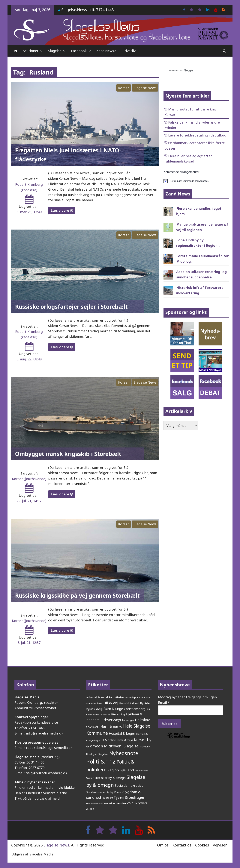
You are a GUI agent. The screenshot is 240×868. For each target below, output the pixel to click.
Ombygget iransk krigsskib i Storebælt (68, 454)
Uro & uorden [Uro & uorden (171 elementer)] (107, 803)
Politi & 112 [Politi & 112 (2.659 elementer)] (101, 761)
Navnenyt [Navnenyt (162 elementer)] (145, 747)
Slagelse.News (145, 88)
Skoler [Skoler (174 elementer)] (90, 778)
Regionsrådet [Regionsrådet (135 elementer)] (141, 771)
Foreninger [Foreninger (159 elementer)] (128, 720)
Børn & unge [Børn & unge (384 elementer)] (113, 709)
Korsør (124, 88)
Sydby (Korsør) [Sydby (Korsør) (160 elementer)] (114, 792)
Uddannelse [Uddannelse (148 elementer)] (92, 803)
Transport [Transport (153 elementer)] (107, 798)
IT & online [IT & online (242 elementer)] (109, 740)
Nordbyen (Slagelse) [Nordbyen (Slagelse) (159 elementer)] (97, 754)
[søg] (192, 71)
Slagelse (55, 51)
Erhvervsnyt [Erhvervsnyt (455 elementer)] (111, 720)
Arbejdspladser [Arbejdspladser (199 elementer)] (134, 697)
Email (164, 702)
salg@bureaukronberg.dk (47, 773)
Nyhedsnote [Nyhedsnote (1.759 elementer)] (124, 753)
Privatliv (129, 51)
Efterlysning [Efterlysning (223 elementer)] (118, 714)
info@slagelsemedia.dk (45, 733)
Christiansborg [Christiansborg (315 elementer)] (135, 709)
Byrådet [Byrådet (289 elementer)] (145, 703)
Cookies (202, 845)
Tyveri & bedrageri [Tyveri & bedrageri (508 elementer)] (130, 797)
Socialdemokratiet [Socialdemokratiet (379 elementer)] (129, 785)
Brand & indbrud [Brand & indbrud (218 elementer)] (129, 703)
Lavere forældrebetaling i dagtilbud (197, 135)
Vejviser (220, 845)
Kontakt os (182, 845)
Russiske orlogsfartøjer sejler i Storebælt (71, 307)
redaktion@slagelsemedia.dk (49, 748)
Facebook (79, 51)
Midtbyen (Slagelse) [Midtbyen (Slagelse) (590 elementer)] (122, 746)
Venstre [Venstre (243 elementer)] (121, 803)
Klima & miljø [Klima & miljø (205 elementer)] (125, 740)
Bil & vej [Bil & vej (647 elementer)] (111, 703)
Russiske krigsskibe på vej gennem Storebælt (77, 595)
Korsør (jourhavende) (29, 479)
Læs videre (62, 210)
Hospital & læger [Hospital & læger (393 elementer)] (122, 733)
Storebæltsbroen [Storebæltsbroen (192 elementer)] (96, 792)
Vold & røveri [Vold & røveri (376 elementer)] (137, 803)
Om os (163, 845)
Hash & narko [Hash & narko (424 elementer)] (111, 726)
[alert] (196, 181)
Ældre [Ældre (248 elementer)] (90, 809)
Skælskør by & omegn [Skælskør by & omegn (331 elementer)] (110, 778)
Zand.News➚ (107, 51)
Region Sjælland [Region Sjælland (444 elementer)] (121, 770)
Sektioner (31, 51)
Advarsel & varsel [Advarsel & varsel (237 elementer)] (97, 697)
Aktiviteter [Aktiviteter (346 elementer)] (117, 697)
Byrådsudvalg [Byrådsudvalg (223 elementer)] (94, 709)
